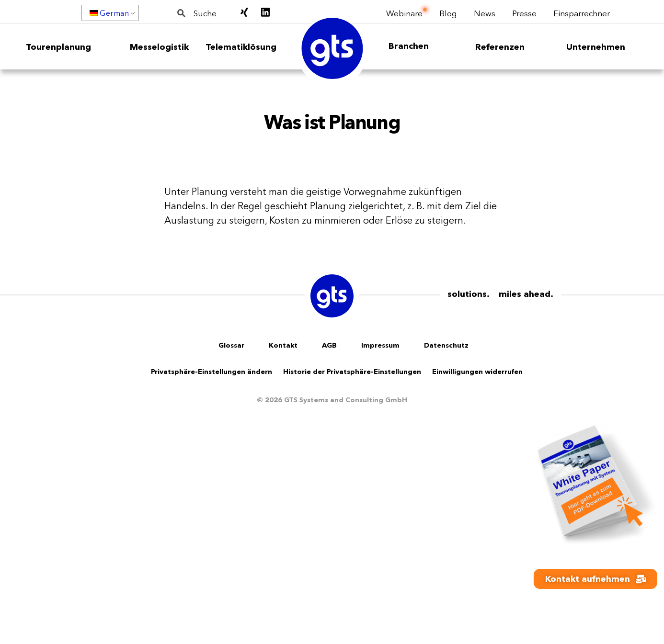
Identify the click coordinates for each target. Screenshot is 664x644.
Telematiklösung (241, 47)
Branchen (409, 46)
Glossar (231, 345)
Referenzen (500, 47)
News (485, 13)
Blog (448, 13)
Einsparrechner (582, 13)
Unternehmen (596, 47)
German (109, 13)
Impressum (380, 345)
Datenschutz (446, 345)
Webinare (404, 13)
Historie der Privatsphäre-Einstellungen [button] (352, 372)
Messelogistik (159, 47)
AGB (329, 345)
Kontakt (283, 345)
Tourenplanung (58, 47)
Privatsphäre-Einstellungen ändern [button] (212, 372)
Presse (524, 13)
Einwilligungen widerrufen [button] (477, 372)
